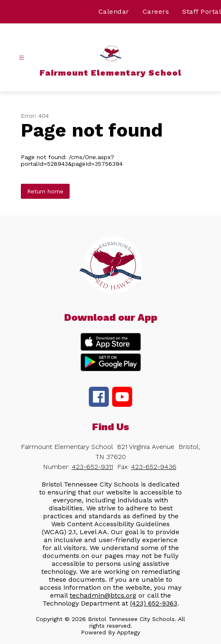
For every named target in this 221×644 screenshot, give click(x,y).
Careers (156, 11)
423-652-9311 (92, 467)
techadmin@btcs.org (103, 595)
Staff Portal (202, 11)
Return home (45, 191)
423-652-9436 (154, 467)
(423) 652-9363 (154, 603)
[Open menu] (21, 58)
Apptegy (128, 632)
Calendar (114, 11)
